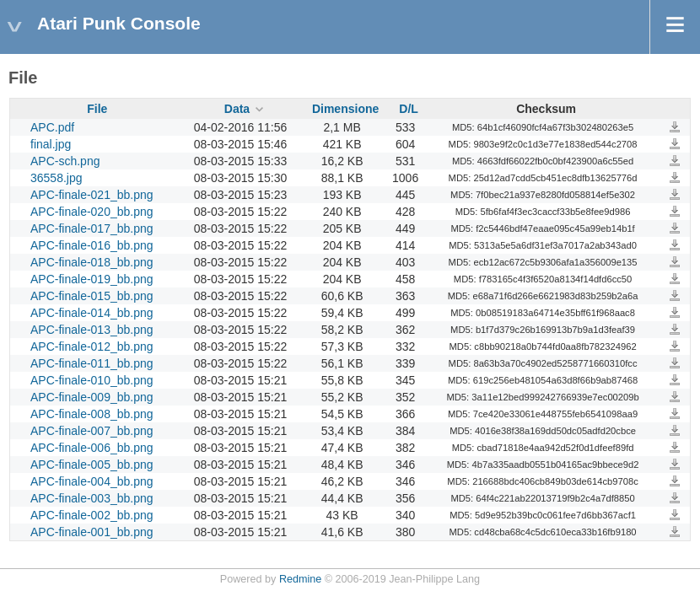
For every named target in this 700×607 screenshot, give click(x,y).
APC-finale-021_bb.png (92, 195)
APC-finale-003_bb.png (92, 498)
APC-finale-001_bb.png (92, 532)
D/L (409, 109)
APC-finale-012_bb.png (92, 346)
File (97, 109)
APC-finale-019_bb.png (92, 279)
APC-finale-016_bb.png (92, 245)
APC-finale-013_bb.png (92, 330)
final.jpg (51, 144)
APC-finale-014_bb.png (92, 313)
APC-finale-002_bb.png (92, 515)
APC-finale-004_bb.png (92, 481)
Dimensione (345, 109)
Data (237, 109)
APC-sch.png (65, 161)
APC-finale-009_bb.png (92, 397)
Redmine (300, 579)
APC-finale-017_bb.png (92, 228)
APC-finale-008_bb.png (92, 414)
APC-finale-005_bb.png (92, 465)
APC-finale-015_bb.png (92, 296)
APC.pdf (52, 127)
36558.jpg (57, 178)
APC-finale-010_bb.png (92, 380)
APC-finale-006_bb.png (92, 448)
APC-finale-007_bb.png (92, 431)
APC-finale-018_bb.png (92, 262)
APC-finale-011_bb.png (92, 363)
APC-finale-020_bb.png (92, 212)
